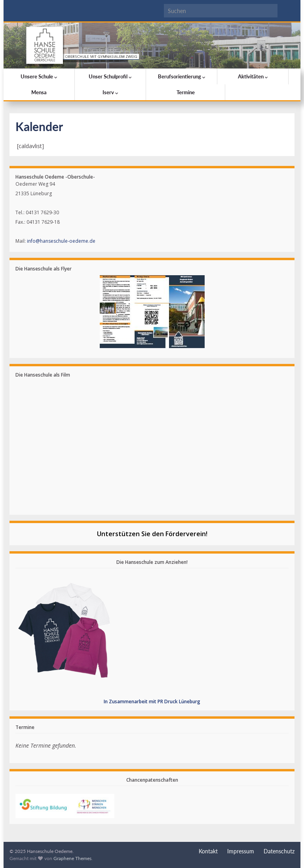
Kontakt (208, 851)
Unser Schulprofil (110, 76)
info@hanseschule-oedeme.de (61, 241)
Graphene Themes (72, 858)
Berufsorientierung (182, 76)
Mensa (39, 92)
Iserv (110, 92)
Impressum (241, 851)
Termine (186, 92)
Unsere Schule (39, 76)
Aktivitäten (253, 76)
